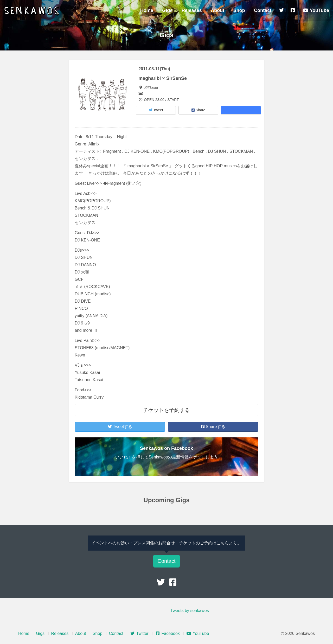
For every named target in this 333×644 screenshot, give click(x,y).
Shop (239, 10)
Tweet (156, 110)
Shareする (213, 427)
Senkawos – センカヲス (33, 11)
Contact (263, 10)
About (217, 10)
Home (147, 10)
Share (198, 110)
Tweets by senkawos (190, 611)
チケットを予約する (166, 410)
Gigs (167, 10)
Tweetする (120, 427)
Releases (192, 10)
